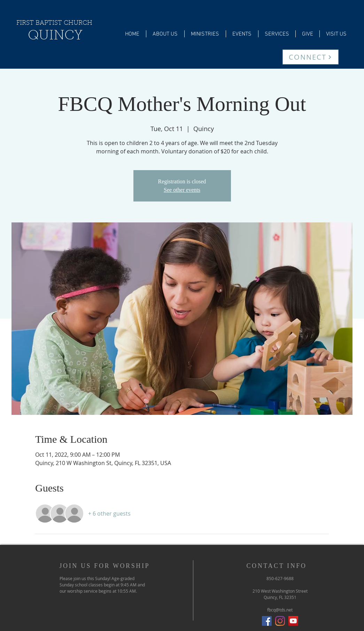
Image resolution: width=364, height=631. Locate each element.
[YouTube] (293, 621)
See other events (182, 190)
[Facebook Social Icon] (267, 621)
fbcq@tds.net (280, 610)
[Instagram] (280, 621)
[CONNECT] (311, 57)
